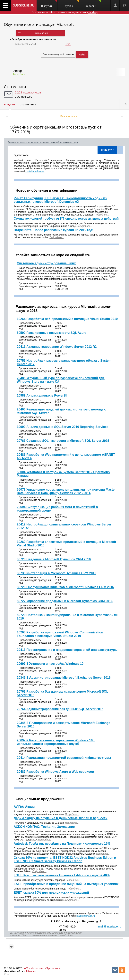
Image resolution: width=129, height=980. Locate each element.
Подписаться (40, 33)
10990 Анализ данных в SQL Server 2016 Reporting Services (63, 427)
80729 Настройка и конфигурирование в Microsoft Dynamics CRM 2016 (67, 617)
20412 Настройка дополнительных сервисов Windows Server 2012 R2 (64, 526)
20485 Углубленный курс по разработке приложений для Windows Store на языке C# (61, 380)
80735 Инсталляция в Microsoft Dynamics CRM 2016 (56, 573)
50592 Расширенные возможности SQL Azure (52, 333)
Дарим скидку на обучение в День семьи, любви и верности (61, 818)
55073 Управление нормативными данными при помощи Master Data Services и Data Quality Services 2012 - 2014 (66, 491)
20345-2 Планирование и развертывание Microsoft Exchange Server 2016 (64, 725)
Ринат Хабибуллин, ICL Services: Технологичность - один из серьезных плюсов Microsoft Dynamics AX (60, 200)
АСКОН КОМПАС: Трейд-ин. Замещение (44, 827)
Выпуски (49, 4)
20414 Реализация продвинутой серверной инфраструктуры (64, 758)
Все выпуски (69, 116)
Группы (71, 4)
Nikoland (32, 971)
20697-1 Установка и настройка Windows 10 (50, 664)
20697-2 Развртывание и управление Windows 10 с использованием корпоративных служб (56, 742)
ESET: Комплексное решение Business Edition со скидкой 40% (62, 875)
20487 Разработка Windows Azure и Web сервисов (55, 772)
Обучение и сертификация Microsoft (39, 24)
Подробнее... (56, 237)
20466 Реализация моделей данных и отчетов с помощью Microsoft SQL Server (62, 411)
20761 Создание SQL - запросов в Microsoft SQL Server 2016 (63, 441)
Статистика (15, 87)
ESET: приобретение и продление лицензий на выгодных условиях (66, 884)
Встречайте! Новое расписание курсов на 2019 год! (53, 230)
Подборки (92, 4)
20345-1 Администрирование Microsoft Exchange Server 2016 (64, 678)
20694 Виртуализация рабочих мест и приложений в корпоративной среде (57, 509)
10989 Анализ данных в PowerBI (42, 395)
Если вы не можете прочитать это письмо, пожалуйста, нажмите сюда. (43, 142)
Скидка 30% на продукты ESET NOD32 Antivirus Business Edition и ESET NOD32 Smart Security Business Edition (65, 859)
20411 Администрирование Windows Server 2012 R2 (57, 347)
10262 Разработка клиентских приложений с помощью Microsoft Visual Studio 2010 (66, 544)
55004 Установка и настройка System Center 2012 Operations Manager (63, 474)
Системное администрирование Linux (46, 263)
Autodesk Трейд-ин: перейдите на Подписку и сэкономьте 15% (62, 844)
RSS (68, 44)
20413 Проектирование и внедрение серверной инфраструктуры (67, 650)
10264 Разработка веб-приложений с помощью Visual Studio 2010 (67, 319)
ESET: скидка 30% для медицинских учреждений (51, 893)
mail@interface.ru (35, 171)
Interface (19, 74)
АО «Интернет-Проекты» (42, 968)
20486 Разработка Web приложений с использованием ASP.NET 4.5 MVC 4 (66, 456)
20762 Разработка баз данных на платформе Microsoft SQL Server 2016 (63, 693)
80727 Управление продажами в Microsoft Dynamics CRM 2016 (65, 601)
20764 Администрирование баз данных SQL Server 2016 (60, 709)
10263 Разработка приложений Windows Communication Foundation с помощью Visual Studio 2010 (60, 634)
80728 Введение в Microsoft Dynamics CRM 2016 (54, 559)
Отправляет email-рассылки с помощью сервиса (65, 12)
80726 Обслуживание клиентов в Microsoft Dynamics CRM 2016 (65, 587)
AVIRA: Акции (24, 807)
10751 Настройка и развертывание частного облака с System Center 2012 (64, 362)
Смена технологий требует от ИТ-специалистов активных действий (66, 219)
